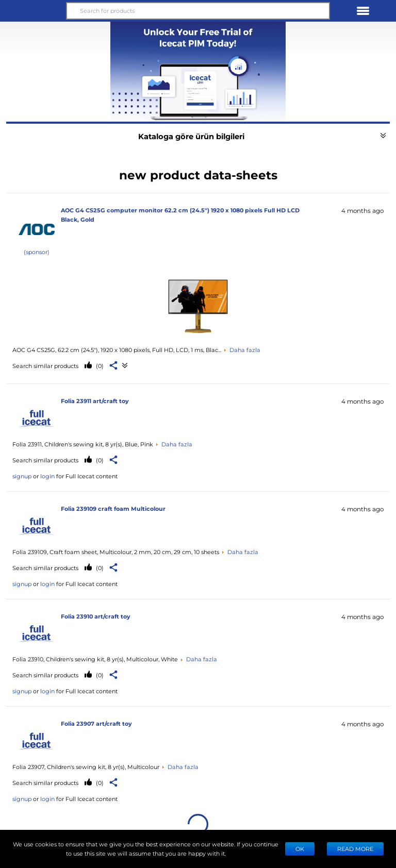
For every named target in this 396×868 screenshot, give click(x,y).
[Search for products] (198, 11)
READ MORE (355, 849)
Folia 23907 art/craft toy (96, 723)
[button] (33, 11)
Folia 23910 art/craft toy (96, 616)
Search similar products (45, 366)
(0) (99, 366)
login (47, 476)
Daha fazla (245, 350)
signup (22, 476)
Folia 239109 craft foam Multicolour (113, 508)
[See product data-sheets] (198, 305)
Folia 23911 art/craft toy (95, 401)
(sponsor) (37, 252)
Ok (300, 849)
